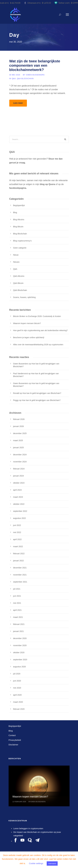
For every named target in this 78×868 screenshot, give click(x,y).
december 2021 (20, 568)
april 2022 (17, 539)
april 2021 (17, 610)
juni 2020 (17, 681)
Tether (64, 3)
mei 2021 (17, 603)
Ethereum (35, 3)
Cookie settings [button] (36, 863)
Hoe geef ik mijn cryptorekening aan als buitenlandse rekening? (40, 330)
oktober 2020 (19, 652)
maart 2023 (18, 497)
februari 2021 (19, 624)
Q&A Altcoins (19, 276)
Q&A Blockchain (25, 79)
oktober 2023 (19, 483)
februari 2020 (19, 709)
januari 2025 (18, 448)
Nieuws (16, 262)
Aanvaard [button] (52, 863)
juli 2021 (17, 589)
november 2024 (20, 462)
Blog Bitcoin (18, 227)
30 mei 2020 (15, 75)
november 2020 (20, 645)
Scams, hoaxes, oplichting (24, 297)
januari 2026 (18, 426)
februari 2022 (19, 554)
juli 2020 (17, 674)
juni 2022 (17, 525)
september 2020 (20, 660)
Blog (15, 212)
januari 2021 (18, 631)
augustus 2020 (20, 667)
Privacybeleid (15, 740)
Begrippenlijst (19, 205)
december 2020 (20, 638)
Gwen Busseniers (35, 75)
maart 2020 (18, 702)
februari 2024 (19, 469)
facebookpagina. (18, 188)
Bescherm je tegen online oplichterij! (29, 337)
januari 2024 (18, 476)
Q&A (14, 79)
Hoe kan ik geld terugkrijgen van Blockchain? (42, 393)
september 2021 (20, 582)
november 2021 (20, 575)
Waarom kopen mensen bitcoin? (27, 323)
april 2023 (17, 490)
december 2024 (20, 455)
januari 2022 (18, 561)
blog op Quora (47, 184)
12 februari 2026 (19, 802)
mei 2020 (17, 688)
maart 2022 (18, 546)
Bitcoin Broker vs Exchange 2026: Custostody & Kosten (37, 316)
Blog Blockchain (20, 234)
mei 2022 (17, 532)
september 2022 (20, 511)
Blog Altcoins (19, 220)
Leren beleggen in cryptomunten (28, 828)
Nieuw (16, 255)
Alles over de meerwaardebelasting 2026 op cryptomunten (38, 345)
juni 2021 (17, 596)
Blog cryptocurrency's (22, 241)
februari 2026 (19, 419)
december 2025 (20, 433)
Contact (12, 735)
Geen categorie (20, 248)
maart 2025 (18, 440)
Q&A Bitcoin (18, 283)
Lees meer (18, 103)
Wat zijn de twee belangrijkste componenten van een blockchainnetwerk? (35, 65)
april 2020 (17, 695)
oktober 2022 (19, 504)
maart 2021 (18, 617)
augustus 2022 (20, 518)
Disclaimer (13, 745)
